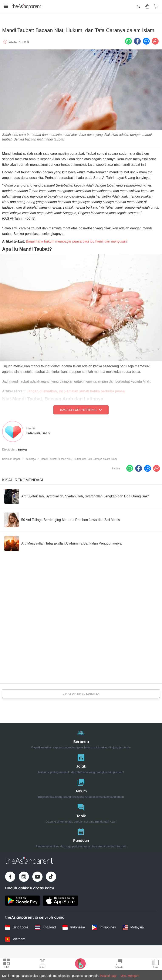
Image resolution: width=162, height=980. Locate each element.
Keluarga (31, 457)
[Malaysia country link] (133, 925)
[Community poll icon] (155, 964)
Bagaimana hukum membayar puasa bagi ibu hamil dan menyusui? (77, 239)
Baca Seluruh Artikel (81, 408)
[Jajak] (81, 761)
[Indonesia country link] (74, 925)
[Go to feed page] (27, 6)
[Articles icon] (43, 964)
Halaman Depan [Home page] (11, 457)
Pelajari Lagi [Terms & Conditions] (108, 976)
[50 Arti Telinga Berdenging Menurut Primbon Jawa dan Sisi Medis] (62, 518)
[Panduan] (81, 835)
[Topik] (81, 811)
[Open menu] (6, 6)
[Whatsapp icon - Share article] (128, 39)
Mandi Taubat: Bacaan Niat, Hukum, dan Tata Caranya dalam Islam (79, 457)
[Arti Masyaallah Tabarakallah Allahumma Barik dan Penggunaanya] (63, 542)
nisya (22, 447)
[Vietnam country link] (15, 937)
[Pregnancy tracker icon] (80, 963)
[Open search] (138, 6)
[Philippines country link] (104, 925)
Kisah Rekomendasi (23, 478)
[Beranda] (81, 736)
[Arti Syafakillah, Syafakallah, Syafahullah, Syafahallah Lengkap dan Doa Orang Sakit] (77, 494)
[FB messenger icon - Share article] (146, 39)
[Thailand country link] (45, 925)
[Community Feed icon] (119, 964)
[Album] (81, 786)
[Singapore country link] (17, 925)
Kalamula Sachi (38, 431)
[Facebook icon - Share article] (137, 39)
